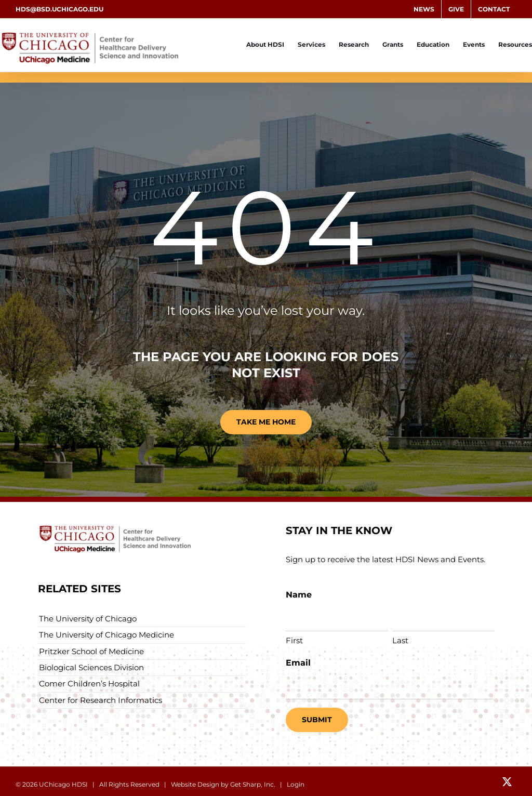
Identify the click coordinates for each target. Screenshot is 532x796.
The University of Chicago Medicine (107, 635)
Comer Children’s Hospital (89, 684)
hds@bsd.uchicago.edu (59, 9)
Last (400, 640)
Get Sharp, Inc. (253, 784)
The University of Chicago (88, 619)
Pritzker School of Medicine (91, 651)
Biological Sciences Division (91, 667)
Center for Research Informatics (101, 700)
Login (296, 784)
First (294, 640)
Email (298, 663)
